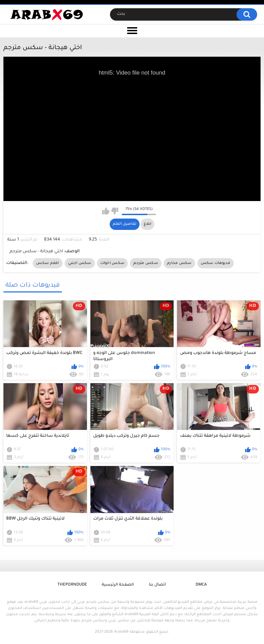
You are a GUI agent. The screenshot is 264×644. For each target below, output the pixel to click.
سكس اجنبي (80, 263)
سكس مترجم (146, 263)
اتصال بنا (157, 585)
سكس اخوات (113, 263)
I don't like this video (115, 211)
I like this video (106, 211)
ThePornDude (72, 585)
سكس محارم (179, 263)
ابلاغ (147, 224)
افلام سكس (47, 263)
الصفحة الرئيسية (118, 585)
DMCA (201, 585)
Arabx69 (121, 632)
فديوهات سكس (216, 263)
